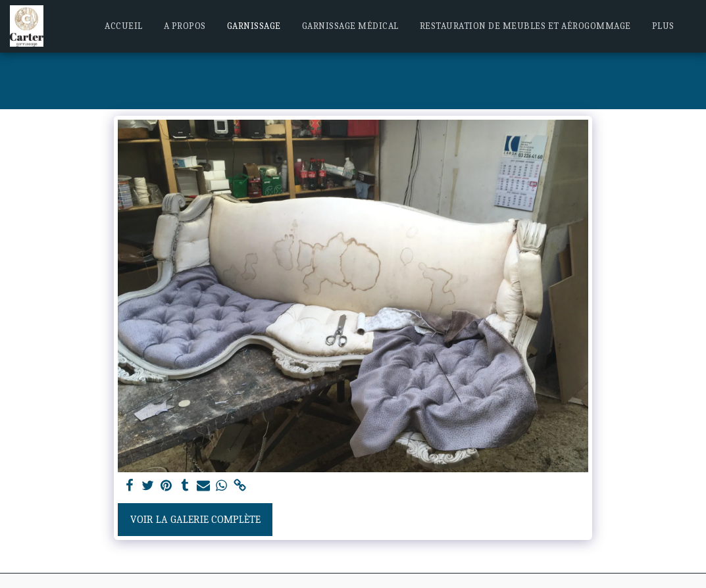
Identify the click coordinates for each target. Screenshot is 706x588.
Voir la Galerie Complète (195, 520)
